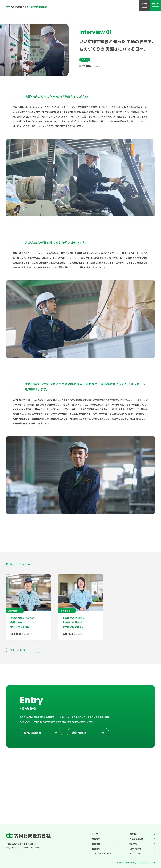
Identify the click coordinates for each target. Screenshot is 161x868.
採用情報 (133, 844)
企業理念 (96, 844)
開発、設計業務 (33, 735)
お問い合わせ (135, 849)
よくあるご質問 (136, 839)
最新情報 (133, 834)
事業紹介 (96, 839)
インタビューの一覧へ (18, 650)
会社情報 (96, 849)
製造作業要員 (79, 735)
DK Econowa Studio (101, 854)
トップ (95, 834)
